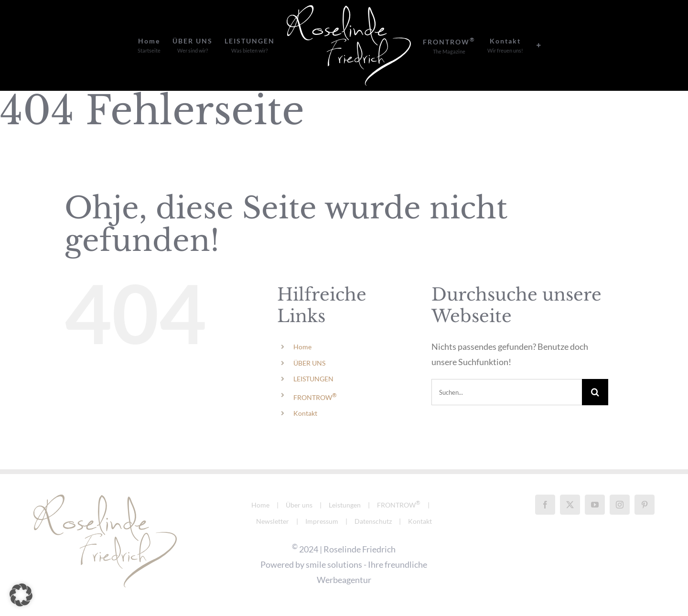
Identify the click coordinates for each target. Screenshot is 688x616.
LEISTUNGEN (313, 379)
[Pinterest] (645, 505)
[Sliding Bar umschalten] (539, 45)
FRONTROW (315, 397)
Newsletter (273, 521)
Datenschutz (373, 521)
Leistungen (345, 505)
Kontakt (305, 413)
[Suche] (595, 392)
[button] (21, 595)
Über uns (299, 505)
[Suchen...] (507, 392)
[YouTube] (595, 505)
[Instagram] (620, 505)
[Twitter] (570, 505)
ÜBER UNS (309, 363)
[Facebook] (545, 505)
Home (302, 347)
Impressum (322, 521)
